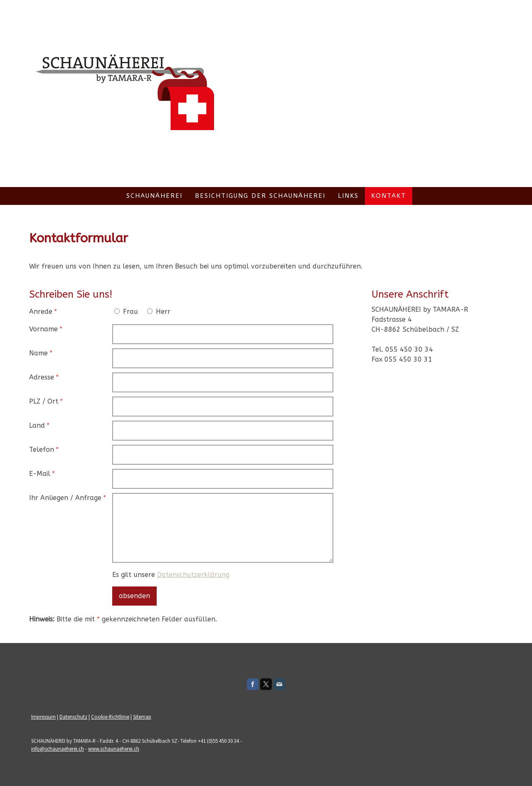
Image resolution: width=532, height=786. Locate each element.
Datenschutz (73, 717)
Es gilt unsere (171, 575)
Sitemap (142, 717)
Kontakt (389, 196)
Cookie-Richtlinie (110, 717)
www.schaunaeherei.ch (114, 749)
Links (348, 196)
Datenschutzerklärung (193, 575)
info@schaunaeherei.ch (58, 749)
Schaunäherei (154, 196)
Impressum (43, 717)
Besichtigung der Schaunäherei (260, 196)
